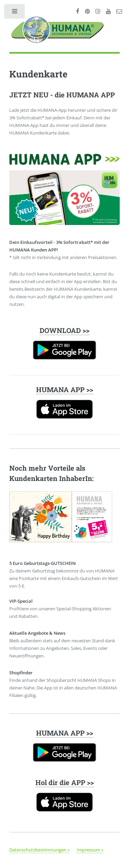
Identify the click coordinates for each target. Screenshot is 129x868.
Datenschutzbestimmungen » (39, 850)
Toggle (15, 13)
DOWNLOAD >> (64, 330)
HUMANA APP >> (65, 389)
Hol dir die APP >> (65, 782)
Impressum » (90, 850)
